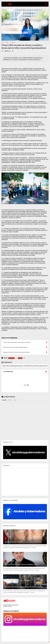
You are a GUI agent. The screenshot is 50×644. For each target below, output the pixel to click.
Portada (7, 42)
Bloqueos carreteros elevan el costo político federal (24, 587)
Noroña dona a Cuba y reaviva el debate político (22, 564)
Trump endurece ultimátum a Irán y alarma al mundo (23, 542)
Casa (2, 42)
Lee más (34, 548)
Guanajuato (13, 42)
